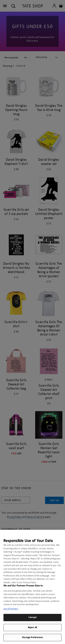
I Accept (32, 617)
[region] (32, 587)
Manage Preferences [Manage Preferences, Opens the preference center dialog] (32, 637)
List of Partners (11, 609)
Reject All (32, 627)
